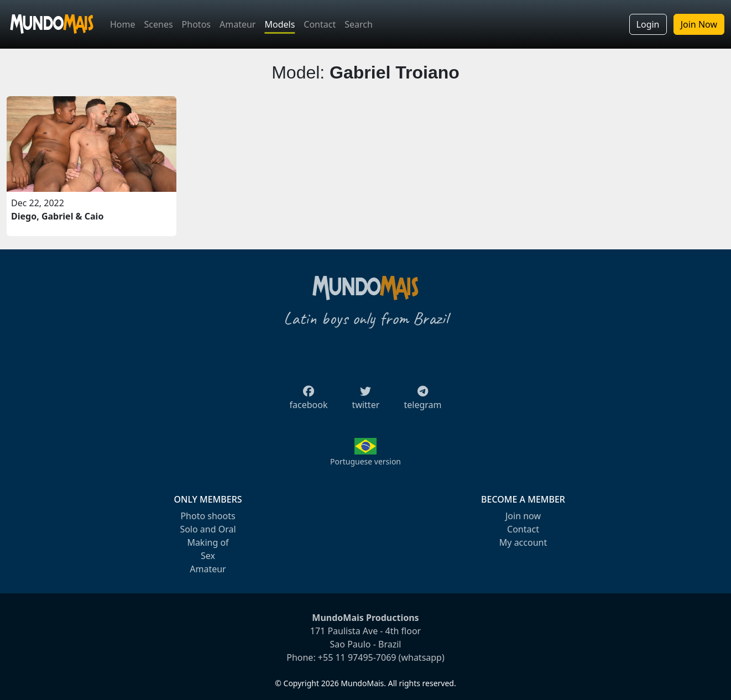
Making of (208, 542)
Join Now (699, 24)
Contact (320, 24)
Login (648, 24)
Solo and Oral (208, 529)
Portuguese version (365, 461)
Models (280, 24)
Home (123, 24)
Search (359, 24)
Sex (208, 556)
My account (523, 542)
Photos (196, 24)
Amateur (237, 24)
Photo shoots (208, 516)
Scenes (159, 24)
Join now (523, 516)
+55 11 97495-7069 (357, 657)
